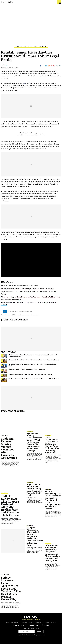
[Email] (57, 66)
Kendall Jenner (13, 311)
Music (47, 622)
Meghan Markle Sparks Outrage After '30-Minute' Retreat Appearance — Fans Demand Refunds (34, 360)
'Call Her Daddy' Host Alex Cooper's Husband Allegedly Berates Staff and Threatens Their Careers (10, 506)
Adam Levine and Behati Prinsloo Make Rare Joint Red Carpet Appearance (28, 369)
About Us (16, 625)
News (8, 622)
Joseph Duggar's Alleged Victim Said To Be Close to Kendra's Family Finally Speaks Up (31, 374)
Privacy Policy (45, 625)
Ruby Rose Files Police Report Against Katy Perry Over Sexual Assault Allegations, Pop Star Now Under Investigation (52, 553)
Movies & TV (5, 575)
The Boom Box (21, 191)
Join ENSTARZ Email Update (31, 629)
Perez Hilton (28, 83)
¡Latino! (54, 622)
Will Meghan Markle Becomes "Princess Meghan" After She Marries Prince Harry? (27, 289)
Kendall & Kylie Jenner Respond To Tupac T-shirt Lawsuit (19, 286)
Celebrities (19, 47)
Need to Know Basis (27, 133)
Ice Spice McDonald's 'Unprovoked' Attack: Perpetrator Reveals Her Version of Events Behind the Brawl (35, 536)
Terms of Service (34, 625)
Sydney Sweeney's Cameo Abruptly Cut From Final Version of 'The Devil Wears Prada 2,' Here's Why (11, 589)
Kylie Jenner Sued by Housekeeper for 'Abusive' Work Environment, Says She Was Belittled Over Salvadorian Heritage (34, 442)
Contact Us (24, 625)
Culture (31, 622)
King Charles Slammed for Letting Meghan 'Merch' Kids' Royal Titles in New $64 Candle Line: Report (34, 379)
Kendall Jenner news (25, 311)
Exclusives (15, 622)
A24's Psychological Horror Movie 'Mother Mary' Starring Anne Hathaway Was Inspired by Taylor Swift (52, 445)
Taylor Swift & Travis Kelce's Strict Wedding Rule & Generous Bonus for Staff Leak (35, 490)
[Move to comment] (60, 66)
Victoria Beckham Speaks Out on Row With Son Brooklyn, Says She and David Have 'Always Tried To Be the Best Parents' (53, 500)
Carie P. (5, 65)
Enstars (7, 2)
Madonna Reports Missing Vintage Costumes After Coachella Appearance (9, 448)
